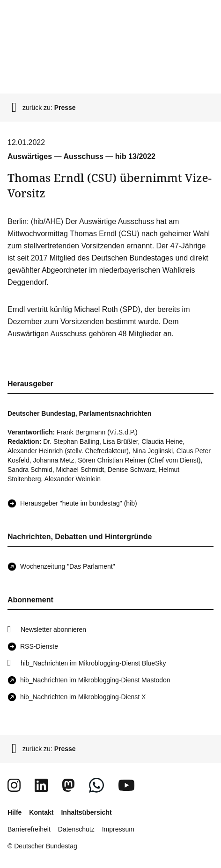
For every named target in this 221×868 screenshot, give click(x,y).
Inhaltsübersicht (86, 812)
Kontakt (41, 812)
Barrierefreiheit (29, 829)
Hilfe (15, 812)
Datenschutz (76, 829)
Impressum (118, 829)
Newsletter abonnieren (53, 629)
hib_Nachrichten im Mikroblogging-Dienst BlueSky (93, 663)
